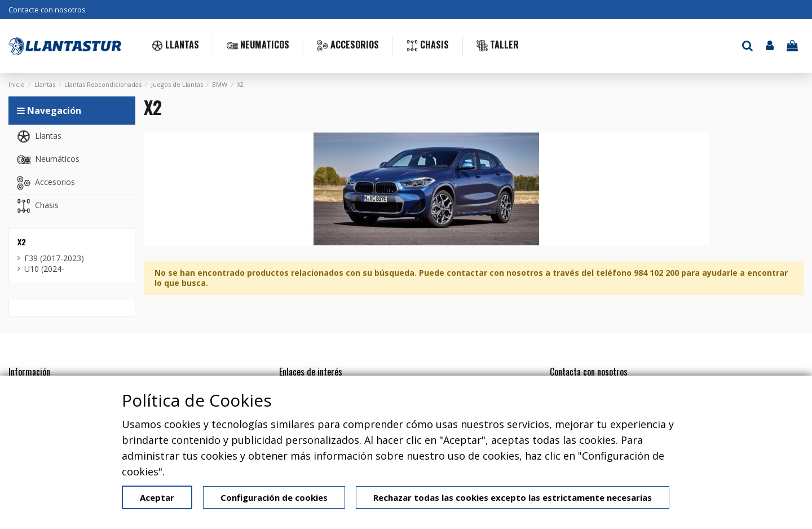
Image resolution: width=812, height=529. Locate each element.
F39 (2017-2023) (54, 258)
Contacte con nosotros (47, 10)
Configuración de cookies (274, 497)
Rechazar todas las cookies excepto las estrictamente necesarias (513, 497)
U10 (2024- (44, 269)
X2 (22, 242)
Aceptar (157, 497)
